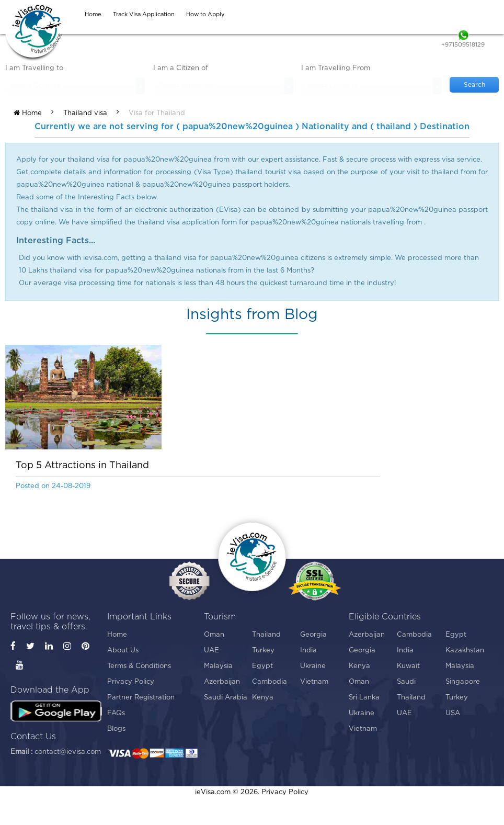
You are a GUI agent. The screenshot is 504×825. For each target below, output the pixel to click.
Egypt (262, 666)
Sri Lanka (364, 698)
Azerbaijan (222, 682)
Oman (214, 635)
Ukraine (313, 666)
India (308, 651)
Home (28, 113)
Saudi (406, 682)
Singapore (463, 682)
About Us (123, 651)
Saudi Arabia (226, 698)
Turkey (263, 651)
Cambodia (270, 682)
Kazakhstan (465, 651)
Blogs (116, 729)
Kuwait (408, 666)
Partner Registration (141, 698)
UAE (211, 651)
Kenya (263, 698)
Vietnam (314, 682)
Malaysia (218, 666)
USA (453, 713)
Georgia (313, 635)
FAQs (116, 713)
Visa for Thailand (157, 113)
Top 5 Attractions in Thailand (82, 466)
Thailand (266, 635)
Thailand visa (85, 113)
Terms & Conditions (139, 666)
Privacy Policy (131, 682)
